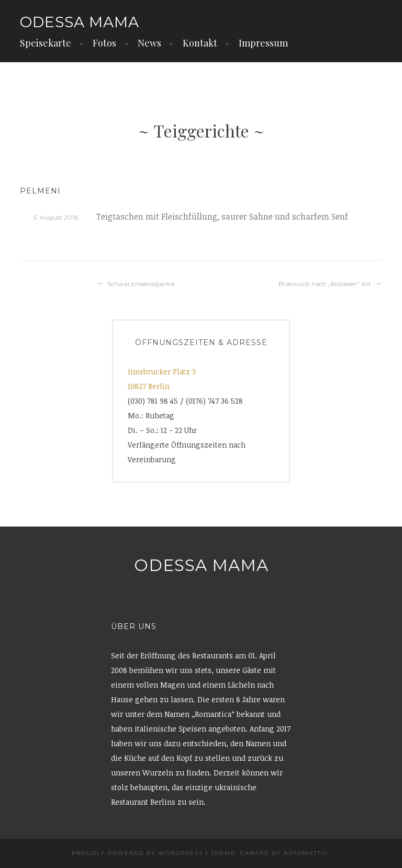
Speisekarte (46, 43)
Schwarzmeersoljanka (141, 284)
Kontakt (200, 43)
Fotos (104, 43)
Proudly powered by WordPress (137, 853)
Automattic (306, 853)
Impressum (263, 43)
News (149, 43)
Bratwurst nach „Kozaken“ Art (325, 284)
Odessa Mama (80, 22)
